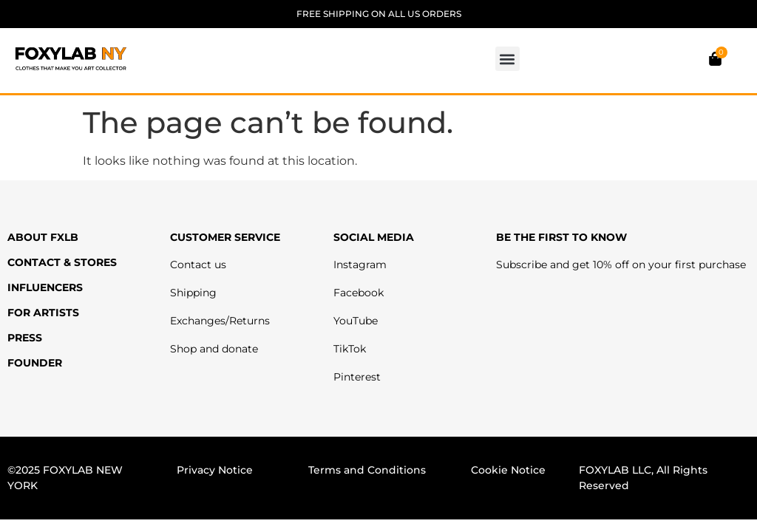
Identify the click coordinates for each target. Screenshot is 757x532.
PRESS (25, 338)
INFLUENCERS (45, 287)
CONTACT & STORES (62, 262)
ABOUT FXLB (43, 237)
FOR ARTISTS (43, 313)
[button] (508, 59)
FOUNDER (35, 363)
